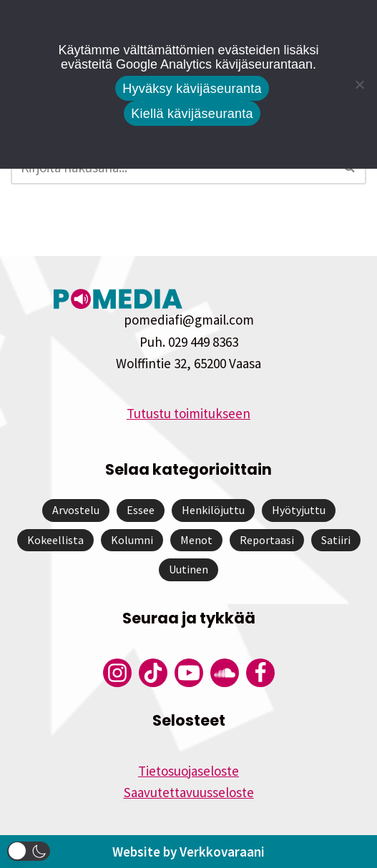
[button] (29, 851)
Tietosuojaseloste (188, 771)
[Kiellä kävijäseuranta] (359, 84)
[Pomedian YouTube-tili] (189, 673)
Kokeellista (55, 540)
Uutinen (188, 569)
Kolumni (132, 540)
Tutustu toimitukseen (188, 413)
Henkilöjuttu (213, 510)
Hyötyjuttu (299, 510)
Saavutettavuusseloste (189, 792)
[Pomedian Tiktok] (153, 673)
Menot (196, 540)
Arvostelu (76, 510)
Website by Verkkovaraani (188, 852)
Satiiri (336, 540)
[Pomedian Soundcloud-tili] (225, 673)
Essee (141, 510)
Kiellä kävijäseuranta (192, 114)
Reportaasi (267, 540)
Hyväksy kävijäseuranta (192, 89)
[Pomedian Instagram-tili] (117, 673)
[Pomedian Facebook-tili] (260, 673)
